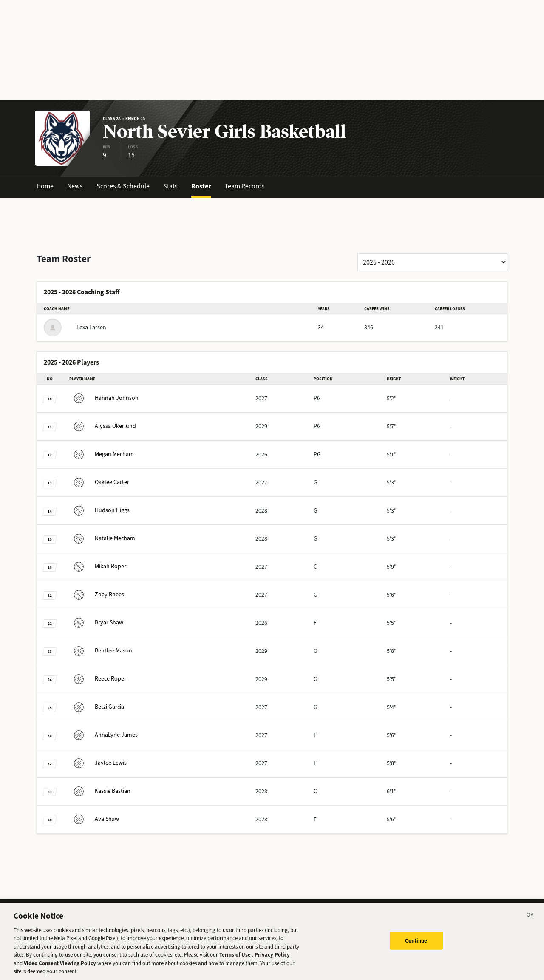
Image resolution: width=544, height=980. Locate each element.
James (103, 735)
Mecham (102, 454)
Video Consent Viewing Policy (60, 969)
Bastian (100, 791)
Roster (201, 186)
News (75, 186)
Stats (170, 186)
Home (45, 186)
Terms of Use (235, 960)
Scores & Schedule (123, 186)
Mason (101, 651)
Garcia (97, 707)
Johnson (104, 398)
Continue (416, 946)
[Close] (530, 922)
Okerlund (103, 426)
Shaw (96, 622)
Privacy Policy (272, 960)
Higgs (99, 510)
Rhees (97, 594)
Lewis (98, 763)
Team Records (245, 186)
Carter (99, 482)
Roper (98, 566)
